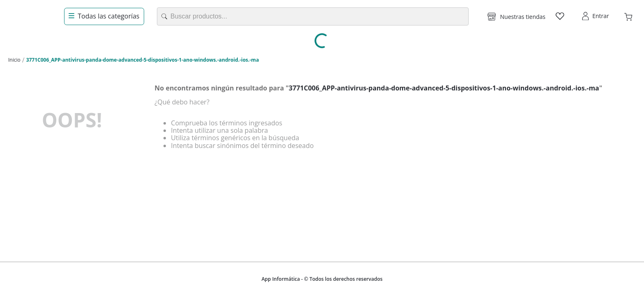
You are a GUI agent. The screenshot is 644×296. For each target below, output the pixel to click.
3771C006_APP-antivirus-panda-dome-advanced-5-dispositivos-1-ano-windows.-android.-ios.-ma (143, 60)
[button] (516, 16)
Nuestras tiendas (523, 17)
